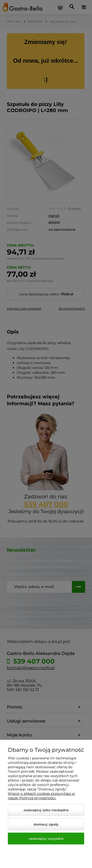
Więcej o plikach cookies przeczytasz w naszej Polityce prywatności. (41, 796)
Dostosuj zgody (46, 824)
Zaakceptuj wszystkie (46, 839)
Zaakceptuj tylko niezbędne (46, 810)
